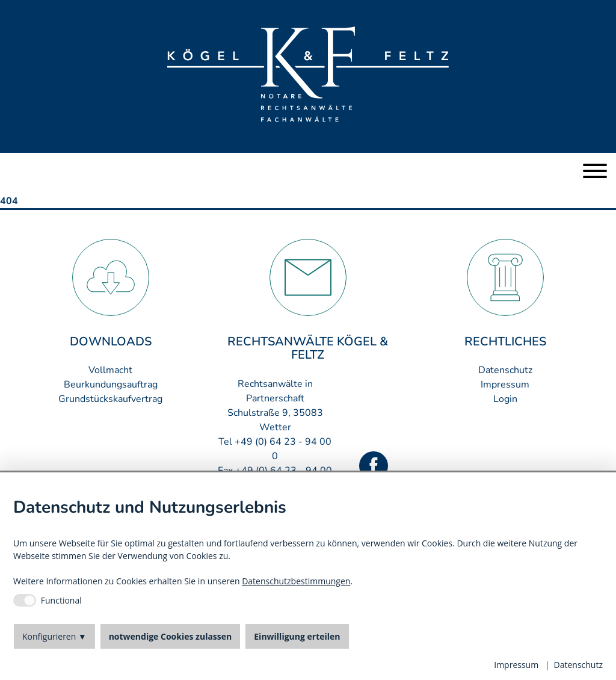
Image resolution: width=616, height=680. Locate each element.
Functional (61, 600)
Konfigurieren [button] (49, 636)
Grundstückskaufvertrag (110, 399)
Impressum (505, 385)
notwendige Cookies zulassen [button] (171, 636)
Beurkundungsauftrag (111, 385)
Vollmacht (110, 370)
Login (505, 399)
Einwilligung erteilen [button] (297, 636)
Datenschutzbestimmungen (296, 581)
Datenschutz (505, 370)
